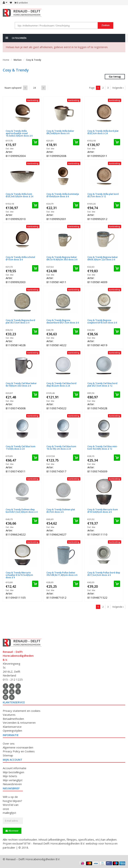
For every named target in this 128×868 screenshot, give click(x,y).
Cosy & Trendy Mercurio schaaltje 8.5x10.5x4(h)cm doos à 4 (19, 575)
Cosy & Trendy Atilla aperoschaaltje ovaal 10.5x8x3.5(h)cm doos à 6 (19, 133)
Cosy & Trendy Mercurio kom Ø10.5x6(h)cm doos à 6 (103, 511)
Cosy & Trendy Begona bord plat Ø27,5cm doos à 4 (20, 321)
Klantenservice (12, 727)
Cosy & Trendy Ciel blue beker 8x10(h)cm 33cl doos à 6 (21, 385)
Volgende (118, 88)
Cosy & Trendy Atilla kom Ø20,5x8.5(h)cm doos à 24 (19, 195)
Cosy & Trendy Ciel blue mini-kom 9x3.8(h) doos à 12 (103, 448)
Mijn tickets (10, 776)
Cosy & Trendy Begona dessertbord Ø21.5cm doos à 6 (63, 321)
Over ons (9, 743)
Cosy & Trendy (34, 60)
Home (6, 60)
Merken (18, 60)
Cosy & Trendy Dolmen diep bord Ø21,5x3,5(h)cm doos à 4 (22, 511)
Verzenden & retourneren (19, 723)
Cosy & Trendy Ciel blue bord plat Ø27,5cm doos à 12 (102, 385)
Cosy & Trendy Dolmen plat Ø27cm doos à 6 (61, 511)
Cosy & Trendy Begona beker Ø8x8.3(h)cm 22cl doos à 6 (103, 258)
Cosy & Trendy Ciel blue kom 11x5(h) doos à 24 (21, 448)
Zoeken (105, 25)
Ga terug (115, 76)
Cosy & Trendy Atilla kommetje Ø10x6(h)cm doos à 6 (63, 195)
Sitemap (8, 755)
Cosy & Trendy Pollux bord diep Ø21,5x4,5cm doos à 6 (104, 574)
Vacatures (9, 715)
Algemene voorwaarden (18, 747)
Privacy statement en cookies (22, 711)
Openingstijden (12, 731)
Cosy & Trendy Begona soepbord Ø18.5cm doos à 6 (102, 321)
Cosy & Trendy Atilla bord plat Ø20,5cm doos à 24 (103, 132)
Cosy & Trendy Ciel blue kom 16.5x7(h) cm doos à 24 (61, 448)
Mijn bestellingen (13, 772)
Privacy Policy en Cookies (19, 751)
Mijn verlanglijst (13, 780)
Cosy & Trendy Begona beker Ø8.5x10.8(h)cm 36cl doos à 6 (62, 258)
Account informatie (15, 768)
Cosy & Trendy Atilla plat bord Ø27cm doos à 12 (103, 195)
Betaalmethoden (13, 719)
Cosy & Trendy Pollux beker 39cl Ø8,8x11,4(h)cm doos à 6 (62, 574)
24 (34, 88)
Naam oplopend (13, 88)
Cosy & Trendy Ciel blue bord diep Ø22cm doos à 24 (61, 385)
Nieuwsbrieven (12, 784)
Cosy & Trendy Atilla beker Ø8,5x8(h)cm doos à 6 (60, 132)
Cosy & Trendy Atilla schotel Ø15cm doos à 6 (20, 258)
